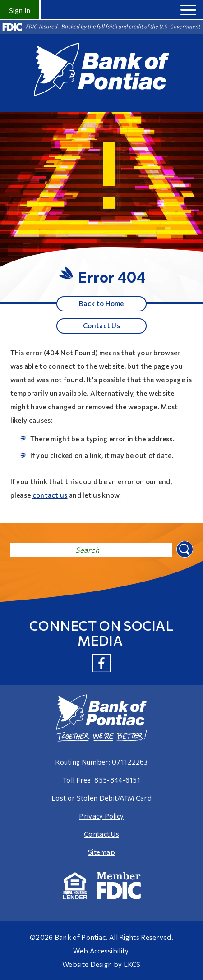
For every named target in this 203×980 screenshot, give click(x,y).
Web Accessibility (101, 951)
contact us (50, 495)
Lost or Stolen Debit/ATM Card (101, 798)
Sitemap (101, 852)
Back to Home (101, 303)
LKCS (132, 964)
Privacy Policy (101, 816)
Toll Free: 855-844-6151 (101, 780)
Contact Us (101, 325)
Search (184, 548)
